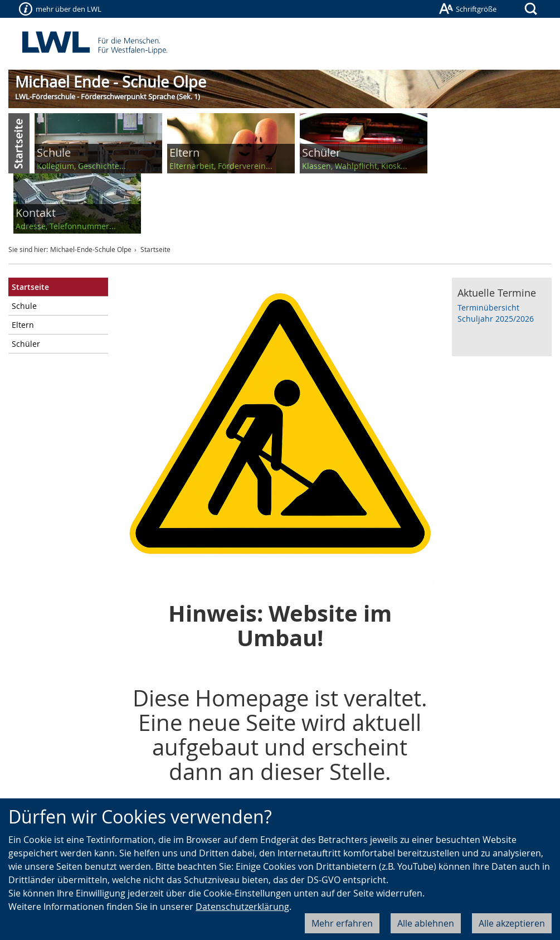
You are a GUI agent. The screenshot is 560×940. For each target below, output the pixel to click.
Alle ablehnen (426, 923)
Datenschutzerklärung (242, 907)
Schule (24, 306)
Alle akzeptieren (512, 923)
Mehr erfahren (342, 923)
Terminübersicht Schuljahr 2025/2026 (496, 313)
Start (19, 143)
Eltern (23, 325)
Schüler (26, 344)
